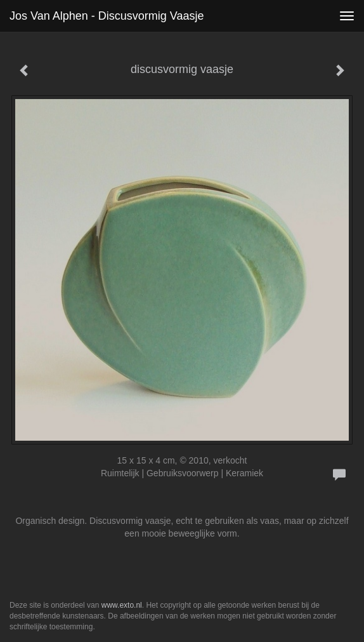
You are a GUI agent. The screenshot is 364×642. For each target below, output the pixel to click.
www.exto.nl (122, 605)
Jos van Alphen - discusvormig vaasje (107, 16)
